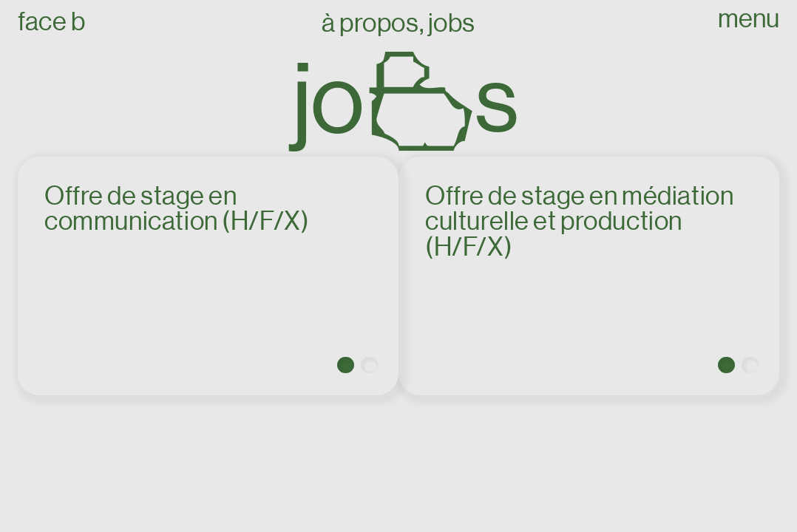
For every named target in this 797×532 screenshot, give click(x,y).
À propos (370, 23)
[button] (346, 365)
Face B (51, 22)
